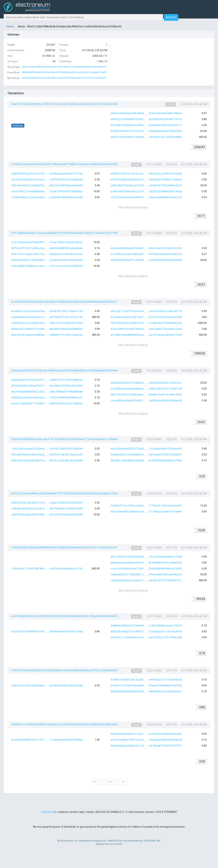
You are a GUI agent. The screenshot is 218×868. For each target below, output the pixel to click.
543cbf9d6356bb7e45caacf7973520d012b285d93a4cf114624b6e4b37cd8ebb (64, 439)
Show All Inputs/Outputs (133, 207)
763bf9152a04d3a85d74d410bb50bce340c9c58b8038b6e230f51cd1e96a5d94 (64, 671)
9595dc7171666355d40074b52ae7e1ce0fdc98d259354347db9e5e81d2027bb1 (64, 725)
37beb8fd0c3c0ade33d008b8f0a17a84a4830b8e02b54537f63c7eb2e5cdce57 (64, 548)
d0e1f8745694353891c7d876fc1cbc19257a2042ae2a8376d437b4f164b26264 (64, 104)
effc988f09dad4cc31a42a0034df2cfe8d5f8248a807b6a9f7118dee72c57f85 (64, 233)
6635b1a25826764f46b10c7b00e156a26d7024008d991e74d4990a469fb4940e (64, 371)
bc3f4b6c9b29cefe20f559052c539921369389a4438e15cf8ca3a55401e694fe (64, 616)
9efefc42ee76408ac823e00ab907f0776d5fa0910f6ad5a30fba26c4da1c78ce (64, 494)
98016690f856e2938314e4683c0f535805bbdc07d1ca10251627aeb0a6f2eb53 (64, 73)
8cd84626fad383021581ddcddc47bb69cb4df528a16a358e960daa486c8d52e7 (64, 302)
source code (49, 812)
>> (123, 782)
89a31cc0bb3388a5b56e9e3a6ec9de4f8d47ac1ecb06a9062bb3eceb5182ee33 (64, 67)
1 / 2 (109, 782)
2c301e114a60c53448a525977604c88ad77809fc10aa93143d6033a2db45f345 (64, 164)
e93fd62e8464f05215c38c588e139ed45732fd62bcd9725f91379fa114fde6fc (64, 78)
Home (10, 26)
